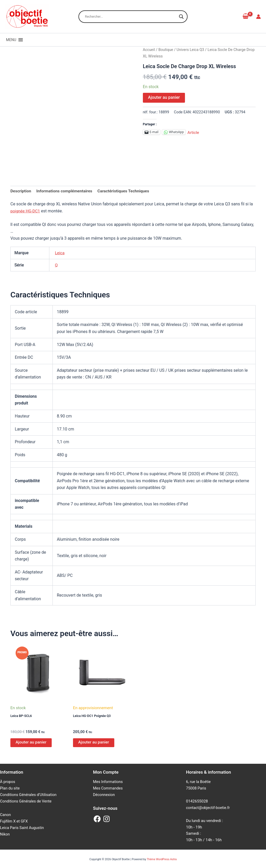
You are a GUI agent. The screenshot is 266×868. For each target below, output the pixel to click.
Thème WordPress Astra (162, 859)
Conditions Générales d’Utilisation (29, 795)
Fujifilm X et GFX (14, 821)
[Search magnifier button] (181, 17)
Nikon (5, 834)
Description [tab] (21, 191)
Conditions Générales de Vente (26, 802)
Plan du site (10, 789)
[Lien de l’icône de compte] (258, 17)
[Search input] (131, 17)
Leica (60, 253)
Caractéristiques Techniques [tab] (126, 191)
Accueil (149, 50)
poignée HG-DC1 (26, 211)
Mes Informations (108, 782)
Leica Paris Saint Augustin (23, 828)
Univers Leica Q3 (192, 50)
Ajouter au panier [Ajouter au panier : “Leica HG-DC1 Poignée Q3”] (94, 743)
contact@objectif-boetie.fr (209, 808)
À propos (8, 782)
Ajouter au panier (164, 97)
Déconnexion (104, 795)
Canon (6, 815)
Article (194, 132)
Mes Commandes (108, 789)
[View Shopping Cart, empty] (245, 16)
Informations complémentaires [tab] (66, 191)
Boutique (166, 50)
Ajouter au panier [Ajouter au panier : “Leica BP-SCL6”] (31, 743)
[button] (11, 40)
